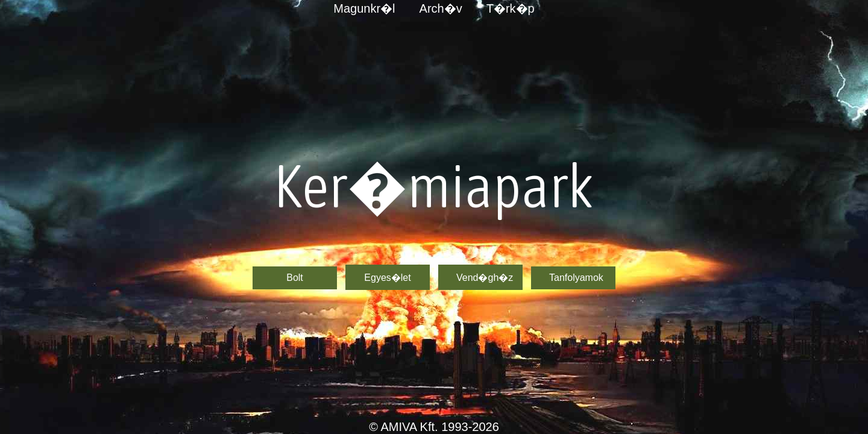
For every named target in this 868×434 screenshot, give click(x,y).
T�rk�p (511, 8)
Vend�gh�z (485, 278)
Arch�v (441, 8)
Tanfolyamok (576, 278)
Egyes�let (387, 278)
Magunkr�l (364, 8)
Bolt (295, 278)
